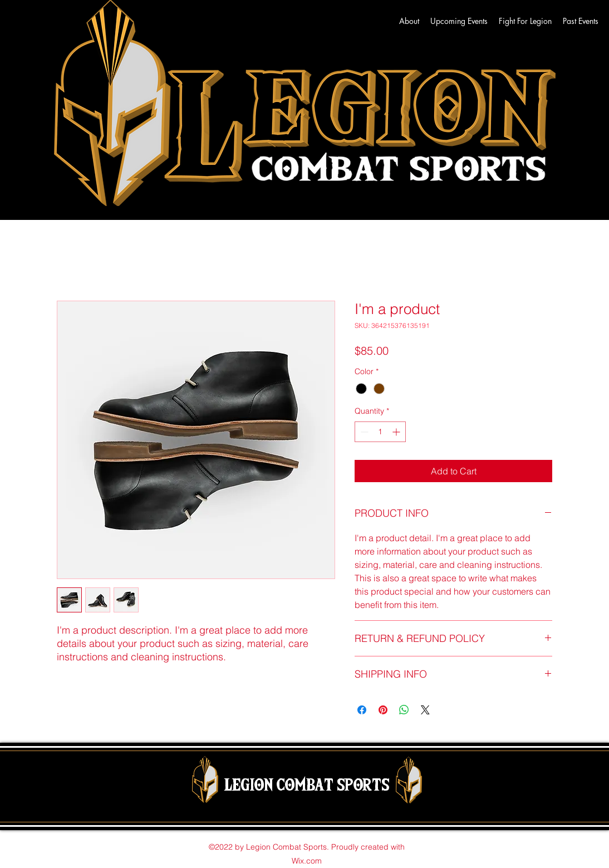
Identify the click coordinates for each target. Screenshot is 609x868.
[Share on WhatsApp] (404, 710)
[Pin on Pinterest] (383, 710)
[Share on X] (425, 710)
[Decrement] (363, 432)
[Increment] (397, 432)
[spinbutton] (380, 432)
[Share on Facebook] (362, 710)
